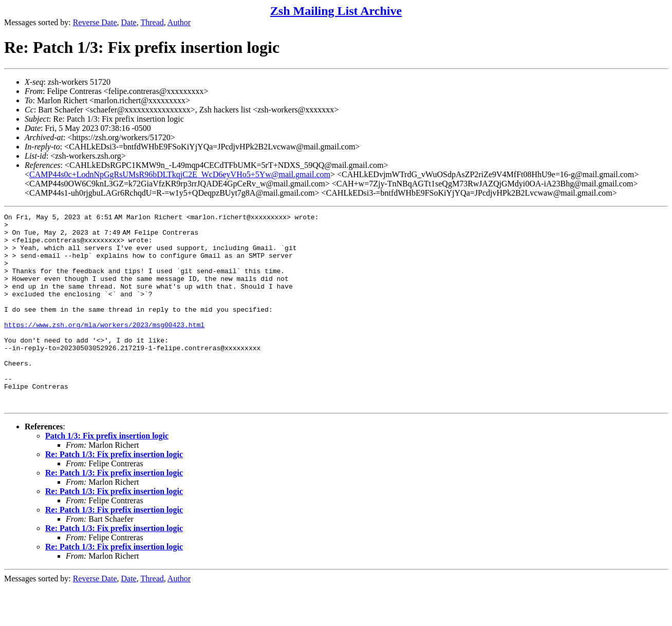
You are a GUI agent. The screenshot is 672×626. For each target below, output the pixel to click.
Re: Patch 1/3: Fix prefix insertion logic (114, 493)
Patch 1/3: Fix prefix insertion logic (107, 474)
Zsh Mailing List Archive (336, 11)
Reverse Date (95, 22)
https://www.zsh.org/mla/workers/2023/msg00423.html (104, 348)
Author (179, 22)
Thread (152, 22)
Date (129, 22)
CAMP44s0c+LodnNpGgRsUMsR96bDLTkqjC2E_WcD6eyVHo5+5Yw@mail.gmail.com (180, 174)
